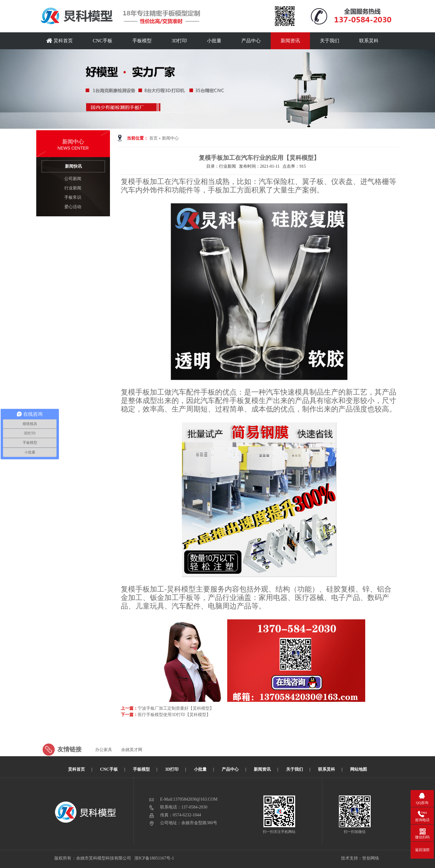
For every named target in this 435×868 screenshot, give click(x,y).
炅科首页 (60, 41)
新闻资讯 (290, 41)
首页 (153, 138)
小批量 (214, 41)
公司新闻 (73, 179)
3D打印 (179, 41)
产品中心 (251, 41)
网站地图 (359, 769)
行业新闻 (73, 188)
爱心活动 (73, 207)
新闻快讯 (73, 166)
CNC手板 (103, 41)
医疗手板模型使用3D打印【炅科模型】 (174, 715)
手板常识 (73, 197)
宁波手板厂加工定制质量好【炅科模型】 (176, 708)
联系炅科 (369, 41)
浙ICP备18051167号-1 (155, 858)
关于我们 (330, 41)
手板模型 (142, 41)
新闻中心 (170, 138)
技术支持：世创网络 (360, 858)
